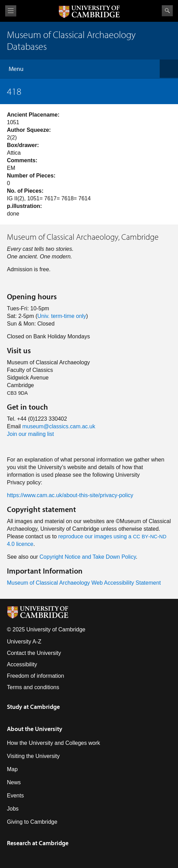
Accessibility (22, 664)
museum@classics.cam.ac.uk (59, 426)
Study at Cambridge (33, 707)
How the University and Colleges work (53, 743)
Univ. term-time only (62, 316)
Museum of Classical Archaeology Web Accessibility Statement (84, 583)
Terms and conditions (33, 687)
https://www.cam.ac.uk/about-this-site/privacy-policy (70, 495)
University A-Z (24, 642)
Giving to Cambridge (32, 822)
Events (15, 796)
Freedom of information (35, 676)
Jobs (13, 809)
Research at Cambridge (38, 843)
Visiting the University (33, 756)
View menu (11, 11)
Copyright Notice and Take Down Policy (88, 557)
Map (12, 769)
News (14, 782)
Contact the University (34, 653)
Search (167, 11)
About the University (35, 729)
